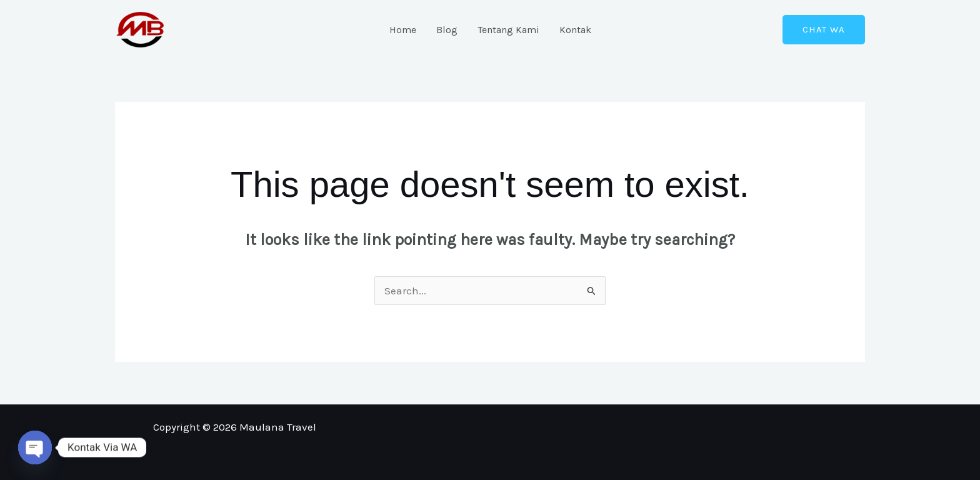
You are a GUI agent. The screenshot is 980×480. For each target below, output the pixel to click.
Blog (447, 30)
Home (403, 30)
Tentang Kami (508, 30)
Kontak (575, 30)
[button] (824, 30)
